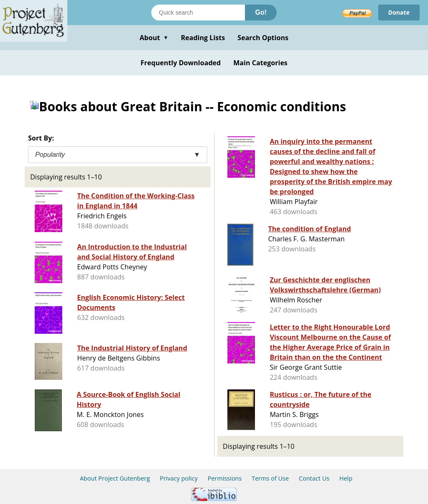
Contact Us (314, 478)
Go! (261, 12)
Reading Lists (203, 38)
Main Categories (260, 63)
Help (346, 478)
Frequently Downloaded (181, 63)
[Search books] (198, 13)
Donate (399, 12)
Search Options (263, 38)
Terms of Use (270, 478)
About (154, 38)
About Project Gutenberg (115, 478)
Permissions (225, 478)
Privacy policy (179, 478)
